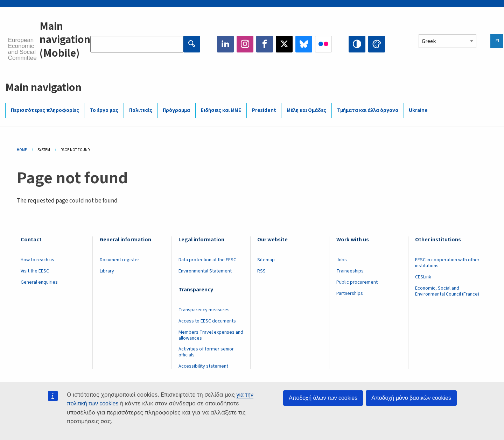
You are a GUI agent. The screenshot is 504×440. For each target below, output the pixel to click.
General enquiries (39, 282)
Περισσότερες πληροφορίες (45, 110)
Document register (120, 260)
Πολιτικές (141, 110)
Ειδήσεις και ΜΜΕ (221, 110)
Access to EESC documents (207, 321)
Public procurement (357, 282)
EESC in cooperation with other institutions (447, 263)
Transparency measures (204, 310)
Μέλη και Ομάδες (306, 110)
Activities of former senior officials (206, 352)
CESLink (423, 277)
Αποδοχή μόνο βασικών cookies (411, 398)
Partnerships (350, 293)
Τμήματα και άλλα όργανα (368, 110)
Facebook (265, 44)
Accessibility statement (203, 366)
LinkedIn (225, 44)
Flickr (323, 44)
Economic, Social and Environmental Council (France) (448, 291)
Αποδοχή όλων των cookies (323, 398)
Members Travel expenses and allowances (211, 335)
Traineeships (350, 271)
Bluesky (304, 44)
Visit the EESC (35, 271)
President (264, 110)
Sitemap (266, 260)
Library (107, 271)
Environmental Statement (205, 271)
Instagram (245, 44)
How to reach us (37, 260)
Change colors (377, 44)
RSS (261, 271)
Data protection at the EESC (207, 260)
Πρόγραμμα (176, 110)
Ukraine (418, 110)
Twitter (284, 44)
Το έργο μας (104, 110)
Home (22, 150)
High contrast (357, 44)
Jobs (342, 260)
